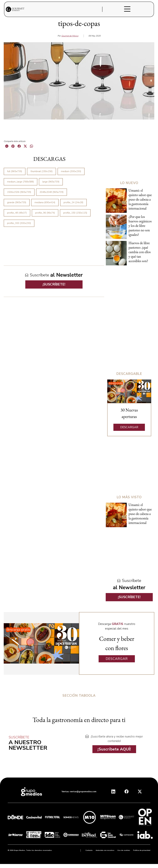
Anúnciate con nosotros (105, 850)
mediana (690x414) (45, 202)
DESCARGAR (129, 427)
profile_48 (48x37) (17, 213)
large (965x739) (51, 182)
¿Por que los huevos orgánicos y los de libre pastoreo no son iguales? (140, 226)
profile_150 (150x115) (75, 213)
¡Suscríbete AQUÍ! (114, 749)
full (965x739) (15, 171)
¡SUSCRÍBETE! (54, 284)
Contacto (89, 850)
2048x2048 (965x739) (52, 192)
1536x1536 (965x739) (19, 192)
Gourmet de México (70, 36)
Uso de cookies (124, 850)
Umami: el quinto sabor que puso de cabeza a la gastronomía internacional (140, 199)
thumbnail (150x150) (42, 171)
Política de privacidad (142, 850)
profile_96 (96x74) (45, 213)
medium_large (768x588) (21, 182)
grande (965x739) (17, 202)
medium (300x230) (71, 171)
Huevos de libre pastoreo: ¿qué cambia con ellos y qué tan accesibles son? (140, 252)
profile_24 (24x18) (73, 202)
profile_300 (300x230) (19, 223)
